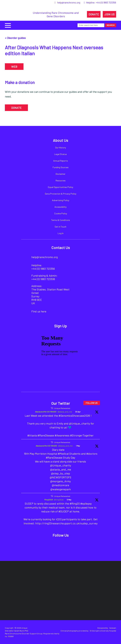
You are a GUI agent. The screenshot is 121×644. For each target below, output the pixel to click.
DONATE (94, 14)
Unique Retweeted (62, 408)
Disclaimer (60, 174)
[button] (8, 25)
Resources (61, 180)
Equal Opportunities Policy (60, 187)
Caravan (113, 628)
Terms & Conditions (61, 220)
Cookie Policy (61, 213)
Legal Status (60, 154)
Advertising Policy (61, 200)
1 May (78, 446)
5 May (69, 500)
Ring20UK (49, 500)
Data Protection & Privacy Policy (61, 194)
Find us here (39, 311)
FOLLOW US (92, 403)
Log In (61, 233)
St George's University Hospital (103, 631)
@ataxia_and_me (65, 412)
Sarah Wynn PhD (21, 631)
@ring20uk (59, 500)
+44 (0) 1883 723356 (106, 2)
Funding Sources (61, 167)
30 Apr (78, 412)
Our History (60, 147)
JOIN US (109, 14)
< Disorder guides (15, 38)
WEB (14, 67)
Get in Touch (60, 227)
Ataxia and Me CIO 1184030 (46, 412)
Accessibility (60, 207)
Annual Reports (61, 161)
